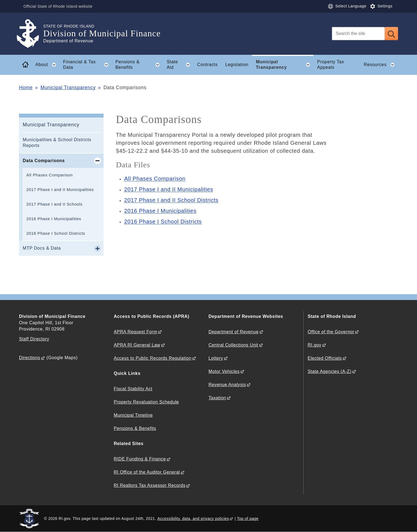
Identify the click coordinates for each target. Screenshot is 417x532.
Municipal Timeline (133, 415)
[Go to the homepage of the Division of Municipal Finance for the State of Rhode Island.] (31, 34)
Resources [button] (381, 65)
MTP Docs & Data (42, 248)
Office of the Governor (331, 332)
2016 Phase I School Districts (56, 233)
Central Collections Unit (233, 345)
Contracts (208, 65)
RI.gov (315, 345)
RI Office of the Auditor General (147, 472)
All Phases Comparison (50, 175)
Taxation (217, 398)
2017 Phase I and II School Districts (171, 200)
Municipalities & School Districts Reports (57, 143)
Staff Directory (34, 339)
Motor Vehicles (224, 371)
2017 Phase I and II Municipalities (60, 190)
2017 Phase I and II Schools (55, 204)
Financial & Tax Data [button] (87, 65)
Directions (30, 358)
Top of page (248, 519)
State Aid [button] (180, 65)
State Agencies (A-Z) (330, 371)
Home (26, 88)
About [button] (48, 65)
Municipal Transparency (68, 88)
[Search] (358, 34)
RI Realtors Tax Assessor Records (150, 485)
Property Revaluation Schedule (146, 402)
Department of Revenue (234, 332)
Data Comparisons (44, 161)
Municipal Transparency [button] (285, 65)
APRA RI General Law (137, 345)
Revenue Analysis (227, 385)
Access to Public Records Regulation (153, 358)
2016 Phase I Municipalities (54, 219)
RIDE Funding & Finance (140, 459)
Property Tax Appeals (331, 65)
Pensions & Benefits (135, 428)
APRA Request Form (136, 332)
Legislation (237, 65)
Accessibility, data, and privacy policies (193, 519)
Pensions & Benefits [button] (139, 65)
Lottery (216, 358)
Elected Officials (325, 358)
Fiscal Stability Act (133, 389)
